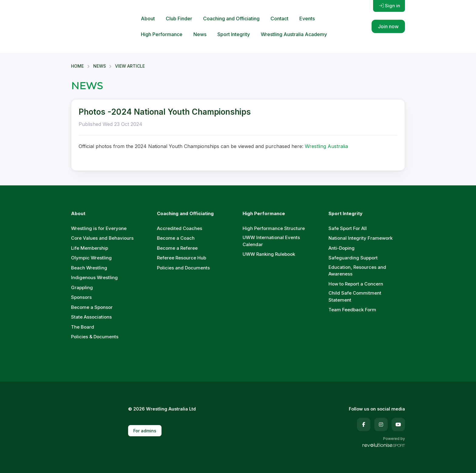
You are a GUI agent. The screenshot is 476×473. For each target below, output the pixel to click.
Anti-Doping (342, 248)
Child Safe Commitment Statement (355, 296)
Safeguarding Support (353, 258)
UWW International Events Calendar (271, 241)
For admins (145, 431)
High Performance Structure (274, 228)
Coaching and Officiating (231, 19)
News (200, 34)
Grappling (82, 287)
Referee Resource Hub (182, 258)
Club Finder (179, 19)
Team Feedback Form (352, 310)
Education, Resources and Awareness (357, 271)
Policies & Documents (95, 337)
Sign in (390, 6)
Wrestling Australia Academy (294, 34)
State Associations (91, 317)
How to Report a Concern (356, 284)
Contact (279, 19)
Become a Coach (176, 238)
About (148, 19)
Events (307, 19)
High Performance (162, 34)
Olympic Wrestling (91, 258)
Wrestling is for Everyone (99, 228)
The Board (83, 327)
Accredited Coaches (180, 228)
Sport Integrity (234, 34)
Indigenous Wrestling (94, 277)
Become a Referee (177, 248)
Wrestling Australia (326, 146)
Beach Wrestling (89, 268)
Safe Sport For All (348, 228)
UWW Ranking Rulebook (269, 254)
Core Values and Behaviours (102, 238)
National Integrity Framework (360, 238)
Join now (388, 26)
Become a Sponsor (92, 307)
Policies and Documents (183, 268)
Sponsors (81, 297)
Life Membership (90, 248)
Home (77, 66)
